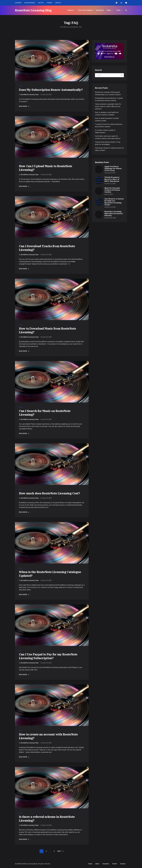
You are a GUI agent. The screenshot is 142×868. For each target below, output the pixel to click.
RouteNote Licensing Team (30, 95)
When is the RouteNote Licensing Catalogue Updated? (50, 574)
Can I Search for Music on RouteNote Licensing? (45, 413)
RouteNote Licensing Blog (33, 10)
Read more (24, 106)
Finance (70, 10)
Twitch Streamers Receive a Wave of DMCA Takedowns (112, 179)
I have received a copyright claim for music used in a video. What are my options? (108, 106)
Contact (58, 3)
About (97, 864)
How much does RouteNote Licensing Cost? (49, 493)
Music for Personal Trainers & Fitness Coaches (112, 190)
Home (90, 864)
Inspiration (100, 10)
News (109, 10)
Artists (41, 3)
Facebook (106, 864)
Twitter (114, 864)
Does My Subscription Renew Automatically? (51, 90)
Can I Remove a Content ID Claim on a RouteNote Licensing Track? (114, 202)
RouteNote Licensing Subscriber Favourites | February (114, 213)
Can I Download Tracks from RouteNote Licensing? (47, 248)
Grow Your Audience (85, 10)
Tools (118, 10)
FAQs (21, 86)
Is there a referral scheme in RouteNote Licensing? (47, 819)
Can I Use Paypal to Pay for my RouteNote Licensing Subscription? (48, 656)
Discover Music (30, 3)
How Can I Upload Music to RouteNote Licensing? (46, 168)
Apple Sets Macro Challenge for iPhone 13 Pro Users (113, 168)
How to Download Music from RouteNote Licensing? (48, 330)
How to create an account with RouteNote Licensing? (48, 736)
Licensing (18, 3)
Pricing (50, 3)
